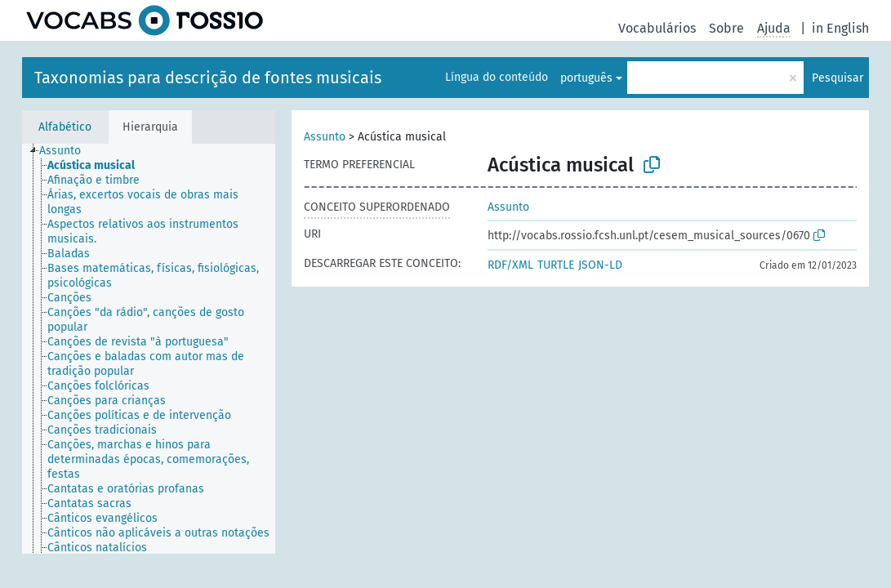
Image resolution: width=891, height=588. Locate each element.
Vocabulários (657, 28)
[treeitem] (67, 151)
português (586, 78)
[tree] (149, 349)
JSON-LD (600, 265)
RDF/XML (510, 265)
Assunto (325, 137)
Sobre (726, 28)
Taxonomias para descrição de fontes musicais (208, 78)
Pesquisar (838, 78)
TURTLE (556, 265)
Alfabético (65, 127)
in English (840, 28)
